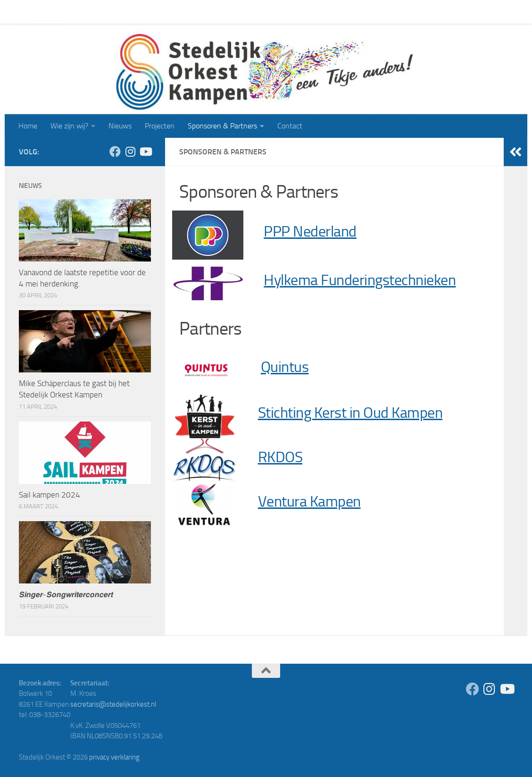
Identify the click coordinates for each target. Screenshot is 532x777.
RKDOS (280, 457)
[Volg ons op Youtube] (145, 152)
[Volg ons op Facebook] (115, 152)
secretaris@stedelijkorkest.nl (113, 704)
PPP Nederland (310, 232)
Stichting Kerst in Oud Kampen (350, 413)
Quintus (285, 367)
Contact (283, 12)
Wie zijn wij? (62, 12)
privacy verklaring (114, 757)
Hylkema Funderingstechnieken (360, 280)
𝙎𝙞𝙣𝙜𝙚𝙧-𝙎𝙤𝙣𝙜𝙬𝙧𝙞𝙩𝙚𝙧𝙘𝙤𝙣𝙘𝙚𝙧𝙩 (66, 594)
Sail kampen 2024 (50, 495)
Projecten (153, 12)
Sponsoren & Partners (215, 12)
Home (21, 12)
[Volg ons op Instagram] (130, 152)
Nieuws (113, 12)
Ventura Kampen (309, 502)
